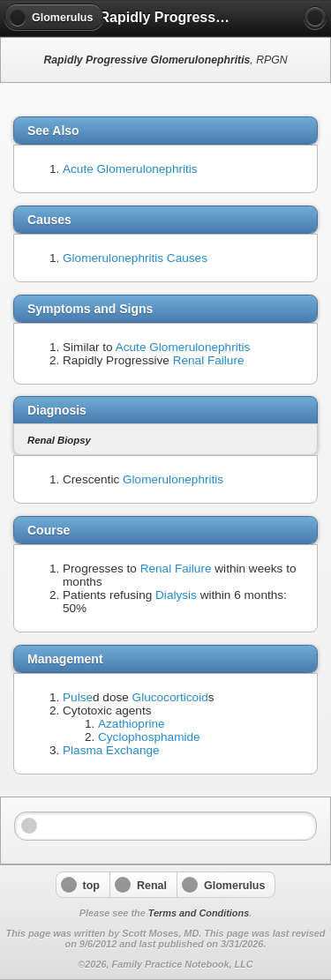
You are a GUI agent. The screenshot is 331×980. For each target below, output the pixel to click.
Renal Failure (209, 360)
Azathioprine (132, 724)
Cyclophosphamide (149, 737)
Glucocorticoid (170, 697)
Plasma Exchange (111, 750)
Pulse (78, 697)
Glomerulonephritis (173, 479)
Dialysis (176, 595)
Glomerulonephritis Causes (135, 258)
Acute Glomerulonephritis (130, 169)
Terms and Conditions (199, 913)
